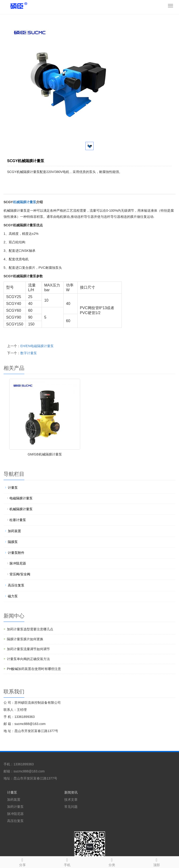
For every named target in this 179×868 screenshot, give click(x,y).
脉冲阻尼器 (18, 563)
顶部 (157, 862)
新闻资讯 (71, 792)
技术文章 (71, 800)
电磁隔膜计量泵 (21, 498)
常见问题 (71, 807)
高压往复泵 (16, 585)
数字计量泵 (29, 353)
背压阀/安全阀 (20, 574)
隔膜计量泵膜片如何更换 (25, 639)
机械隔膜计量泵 (25, 202)
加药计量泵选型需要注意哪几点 (30, 629)
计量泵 (13, 488)
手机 (67, 862)
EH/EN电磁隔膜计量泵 (37, 346)
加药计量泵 (15, 807)
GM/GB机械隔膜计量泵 (45, 454)
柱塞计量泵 (18, 520)
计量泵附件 (16, 553)
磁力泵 (13, 596)
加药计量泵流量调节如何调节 (28, 649)
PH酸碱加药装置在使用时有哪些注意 (34, 669)
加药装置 (14, 531)
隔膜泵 (13, 542)
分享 (22, 862)
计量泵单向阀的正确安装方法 (28, 659)
